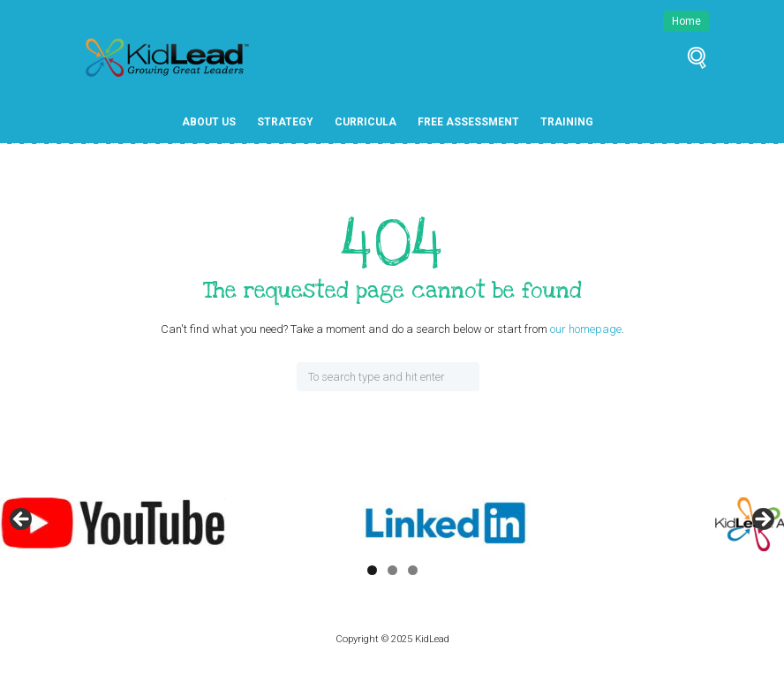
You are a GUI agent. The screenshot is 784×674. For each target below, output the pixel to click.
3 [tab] (413, 570)
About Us (209, 122)
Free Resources (228, 154)
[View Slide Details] (113, 523)
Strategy (285, 122)
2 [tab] (392, 570)
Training (567, 122)
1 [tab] (372, 570)
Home (686, 21)
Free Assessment (468, 122)
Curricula (366, 122)
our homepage (586, 329)
